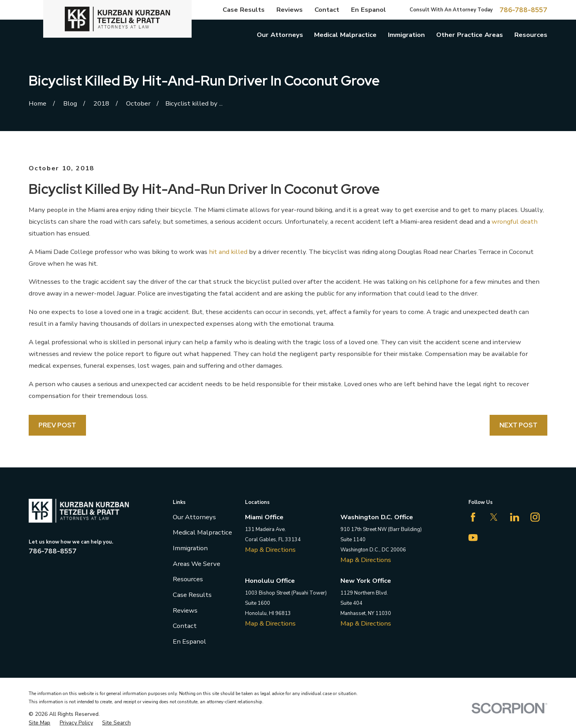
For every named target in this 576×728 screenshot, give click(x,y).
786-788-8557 (523, 10)
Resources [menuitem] (531, 35)
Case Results (244, 10)
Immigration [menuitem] (406, 35)
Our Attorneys (194, 517)
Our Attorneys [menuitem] (280, 35)
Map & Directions (270, 550)
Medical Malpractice (202, 532)
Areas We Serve (197, 564)
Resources (188, 579)
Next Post (518, 425)
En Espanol (368, 10)
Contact (327, 10)
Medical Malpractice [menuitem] (345, 35)
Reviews (290, 10)
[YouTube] (473, 537)
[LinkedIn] (515, 517)
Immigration (190, 548)
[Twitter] (494, 517)
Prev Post (57, 425)
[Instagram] (535, 517)
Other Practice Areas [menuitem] (470, 35)
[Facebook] (473, 517)
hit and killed (228, 252)
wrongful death (515, 222)
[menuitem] (39, 723)
